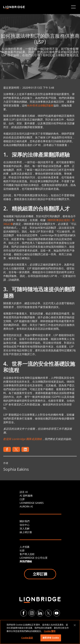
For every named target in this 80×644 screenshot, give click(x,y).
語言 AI (24, 492)
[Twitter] (48, 613)
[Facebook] (24, 613)
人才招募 (25, 547)
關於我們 (25, 521)
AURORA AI (26, 506)
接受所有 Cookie (51, 638)
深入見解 (25, 528)
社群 (22, 550)
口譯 (22, 499)
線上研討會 (26, 532)
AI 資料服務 (26, 496)
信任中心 (25, 525)
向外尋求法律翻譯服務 (40, 105)
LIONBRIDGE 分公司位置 (34, 558)
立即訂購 (40, 574)
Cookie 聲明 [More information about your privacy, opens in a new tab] (50, 631)
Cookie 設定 (27, 638)
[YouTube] (57, 613)
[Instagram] (32, 613)
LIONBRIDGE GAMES (32, 503)
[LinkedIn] (40, 613)
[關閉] (75, 625)
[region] (40, 632)
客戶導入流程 (27, 554)
